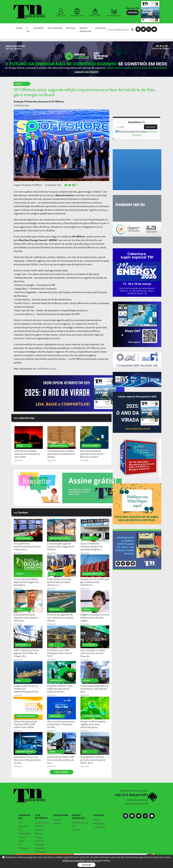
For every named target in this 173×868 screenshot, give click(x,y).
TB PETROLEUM (77, 13)
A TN (28, 30)
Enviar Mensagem (99, 821)
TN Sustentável (25, 832)
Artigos (71, 28)
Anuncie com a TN (80, 824)
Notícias (39, 841)
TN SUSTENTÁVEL (114, 13)
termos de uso (93, 861)
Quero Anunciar (85, 30)
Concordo (86, 865)
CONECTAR (61, 13)
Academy (38, 28)
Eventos (39, 830)
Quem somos (42, 823)
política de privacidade (74, 861)
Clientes (39, 826)
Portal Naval (22, 839)
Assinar (57, 820)
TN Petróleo (23, 824)
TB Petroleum (24, 846)
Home (19, 28)
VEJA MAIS (61, 772)
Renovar (58, 823)
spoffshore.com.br (47, 369)
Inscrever (151, 127)
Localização (99, 827)
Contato (100, 28)
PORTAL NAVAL (95, 13)
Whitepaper (55, 28)
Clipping (39, 844)
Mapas (38, 833)
